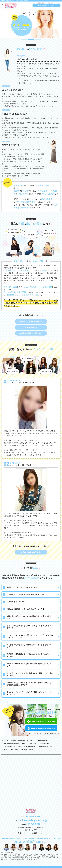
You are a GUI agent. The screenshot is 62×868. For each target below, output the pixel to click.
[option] (31, 24)
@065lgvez (34, 824)
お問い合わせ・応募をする (46, 6)
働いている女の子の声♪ (10, 750)
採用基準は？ (31, 747)
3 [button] (38, 39)
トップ (5, 741)
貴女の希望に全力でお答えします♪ (14, 744)
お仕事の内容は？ (44, 744)
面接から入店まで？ (46, 747)
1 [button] (24, 39)
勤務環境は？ (43, 741)
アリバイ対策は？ (8, 747)
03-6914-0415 (33, 817)
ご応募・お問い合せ (29, 750)
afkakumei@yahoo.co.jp (34, 820)
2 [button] (31, 39)
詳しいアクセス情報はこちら (31, 833)
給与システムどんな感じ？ (26, 741)
